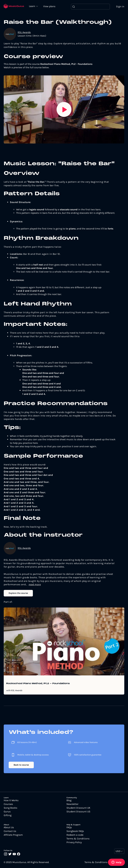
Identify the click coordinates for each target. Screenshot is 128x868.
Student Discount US (78, 812)
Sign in (120, 7)
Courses (8, 804)
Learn (34, 6)
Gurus (7, 812)
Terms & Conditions (78, 839)
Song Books (10, 808)
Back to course (21, 765)
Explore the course (18, 593)
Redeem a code (75, 835)
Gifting (8, 815)
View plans (51, 6)
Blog (69, 801)
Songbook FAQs (75, 831)
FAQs (69, 828)
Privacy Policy (74, 843)
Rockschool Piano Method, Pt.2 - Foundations (38, 684)
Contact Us (10, 831)
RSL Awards (24, 32)
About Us (9, 828)
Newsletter (72, 804)
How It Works (11, 801)
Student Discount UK (78, 808)
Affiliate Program (13, 835)
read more (35, 585)
